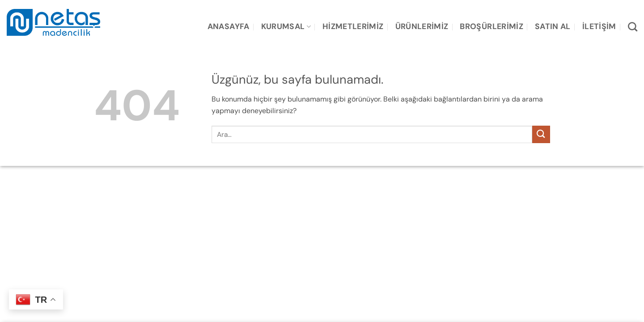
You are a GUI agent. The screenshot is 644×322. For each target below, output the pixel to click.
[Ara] (633, 27)
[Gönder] (541, 134)
